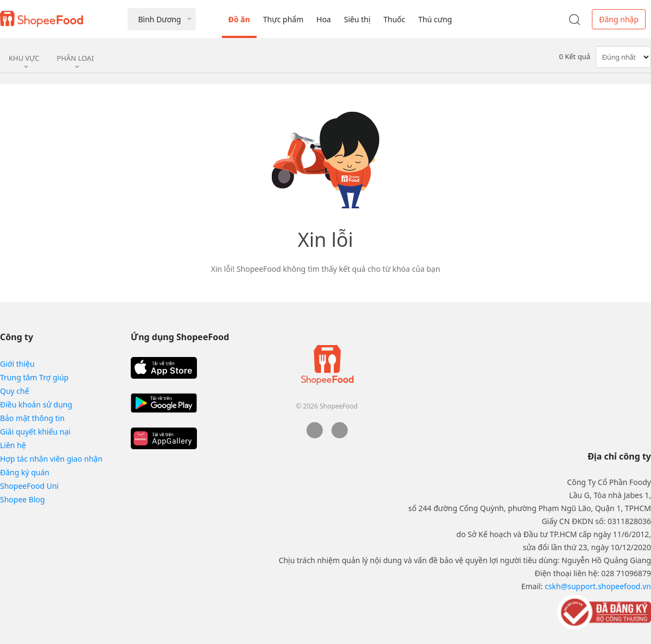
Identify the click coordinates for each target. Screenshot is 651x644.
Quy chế (15, 391)
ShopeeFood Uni (29, 486)
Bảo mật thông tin (32, 418)
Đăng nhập (619, 19)
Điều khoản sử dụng (36, 404)
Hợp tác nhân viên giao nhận (51, 459)
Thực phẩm (283, 19)
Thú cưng (435, 19)
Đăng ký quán (25, 472)
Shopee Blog (23, 499)
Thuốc (394, 19)
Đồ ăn (239, 19)
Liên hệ (13, 445)
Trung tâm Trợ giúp (34, 377)
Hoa (324, 19)
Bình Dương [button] (159, 19)
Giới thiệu (17, 364)
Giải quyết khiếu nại (35, 432)
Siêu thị (357, 19)
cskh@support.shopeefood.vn (598, 586)
